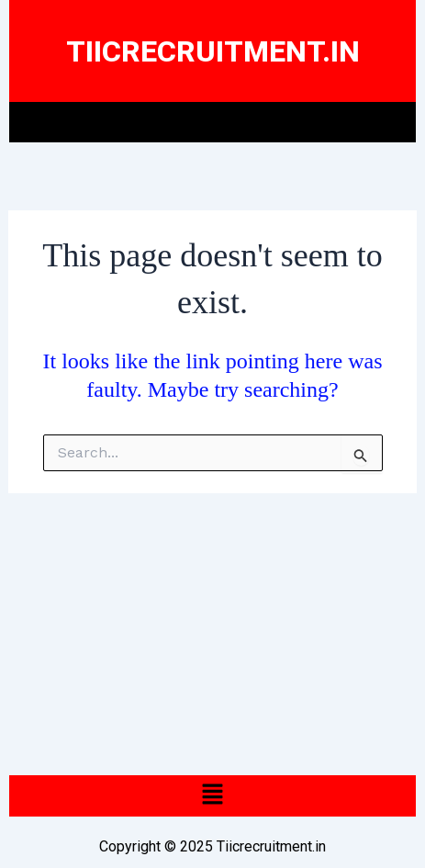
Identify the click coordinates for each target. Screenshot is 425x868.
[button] (212, 122)
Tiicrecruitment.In (213, 51)
